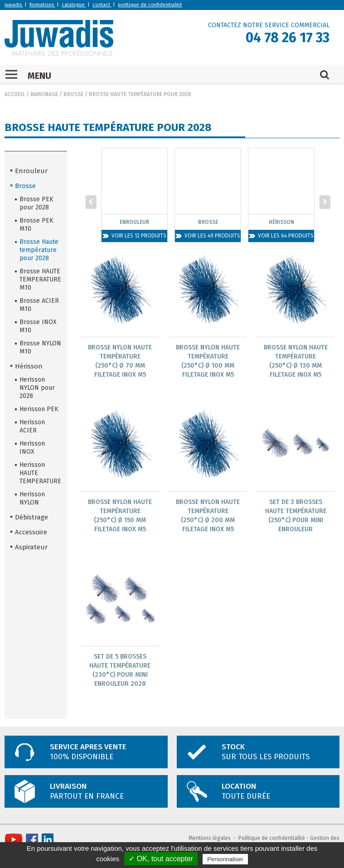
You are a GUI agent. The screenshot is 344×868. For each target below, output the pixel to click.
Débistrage (31, 517)
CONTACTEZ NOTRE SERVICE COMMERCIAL (269, 25)
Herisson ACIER (32, 426)
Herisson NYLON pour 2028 (37, 388)
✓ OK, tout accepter (161, 859)
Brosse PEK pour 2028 (36, 203)
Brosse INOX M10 (38, 326)
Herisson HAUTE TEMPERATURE (40, 473)
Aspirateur (31, 547)
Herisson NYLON (32, 498)
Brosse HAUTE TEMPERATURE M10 (40, 279)
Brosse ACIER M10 (39, 305)
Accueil (15, 94)
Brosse (73, 94)
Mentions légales (210, 838)
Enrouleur (31, 171)
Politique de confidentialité (272, 838)
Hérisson (29, 366)
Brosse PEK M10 (36, 225)
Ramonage (44, 94)
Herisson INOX (32, 448)
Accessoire (31, 532)
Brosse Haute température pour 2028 (140, 94)
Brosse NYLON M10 (40, 347)
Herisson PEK (39, 409)
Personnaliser (225, 859)
